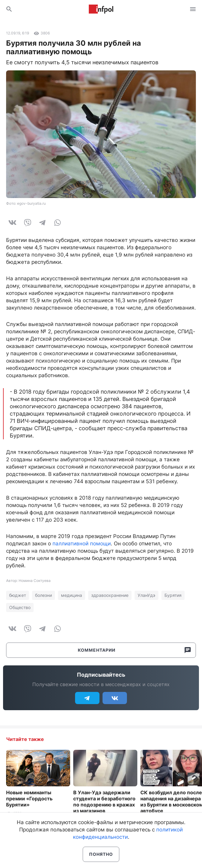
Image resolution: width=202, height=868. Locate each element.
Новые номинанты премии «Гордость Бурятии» (29, 799)
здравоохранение (110, 595)
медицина (72, 595)
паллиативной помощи (82, 544)
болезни (43, 595)
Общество (20, 607)
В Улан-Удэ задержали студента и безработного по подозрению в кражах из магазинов (104, 802)
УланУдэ (146, 595)
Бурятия (173, 595)
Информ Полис (101, 9)
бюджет (18, 595)
